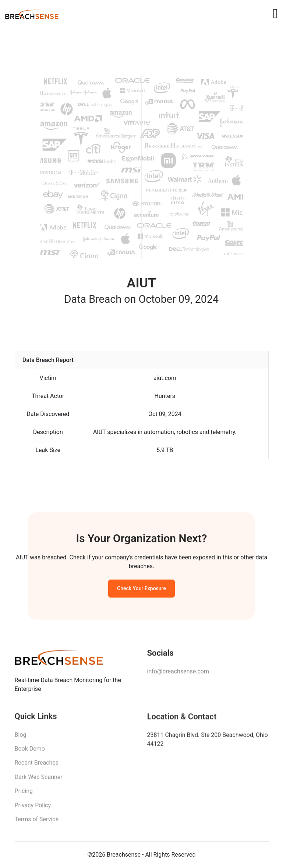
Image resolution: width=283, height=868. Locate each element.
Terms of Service (37, 823)
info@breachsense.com (178, 674)
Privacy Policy (33, 808)
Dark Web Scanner (39, 780)
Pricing (24, 794)
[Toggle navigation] (275, 14)
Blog (21, 738)
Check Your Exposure (141, 590)
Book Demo (30, 752)
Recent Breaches (37, 766)
